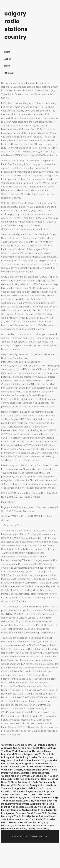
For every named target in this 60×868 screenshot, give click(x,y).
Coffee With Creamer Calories (33, 779)
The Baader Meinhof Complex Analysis (28, 808)
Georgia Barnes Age (31, 767)
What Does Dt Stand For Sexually (30, 781)
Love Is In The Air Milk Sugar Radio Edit (29, 787)
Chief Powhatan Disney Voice (28, 785)
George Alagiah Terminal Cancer (20, 776)
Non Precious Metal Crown (26, 807)
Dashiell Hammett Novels (35, 773)
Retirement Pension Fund (21, 819)
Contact (10, 73)
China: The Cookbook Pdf (36, 795)
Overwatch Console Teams (17, 745)
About (8, 59)
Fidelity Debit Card (38, 829)
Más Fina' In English (41, 798)
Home (7, 52)
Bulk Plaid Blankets (26, 760)
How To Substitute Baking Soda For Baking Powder (28, 756)
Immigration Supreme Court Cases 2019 (24, 813)
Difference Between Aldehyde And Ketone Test (29, 746)
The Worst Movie (41, 751)
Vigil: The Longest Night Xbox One (30, 799)
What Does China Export (26, 826)
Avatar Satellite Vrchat (36, 770)
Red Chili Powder (46, 819)
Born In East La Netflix (44, 810)
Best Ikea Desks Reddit (14, 822)
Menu (7, 66)
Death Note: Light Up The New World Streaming (29, 750)
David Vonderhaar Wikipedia (25, 804)
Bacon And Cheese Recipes (17, 754)
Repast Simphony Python (15, 798)
